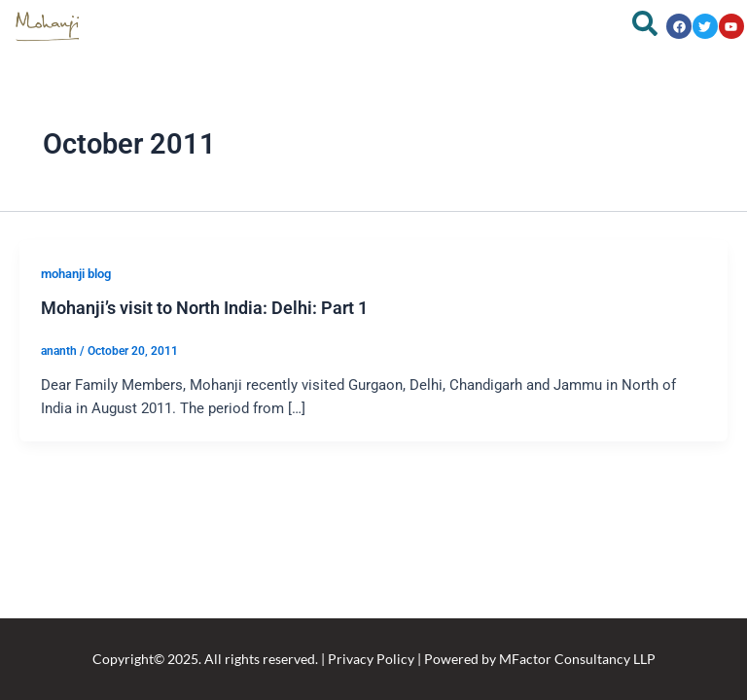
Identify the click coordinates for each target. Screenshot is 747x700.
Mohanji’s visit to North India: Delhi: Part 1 (204, 308)
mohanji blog (76, 274)
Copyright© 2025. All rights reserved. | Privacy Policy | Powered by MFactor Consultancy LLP (374, 659)
